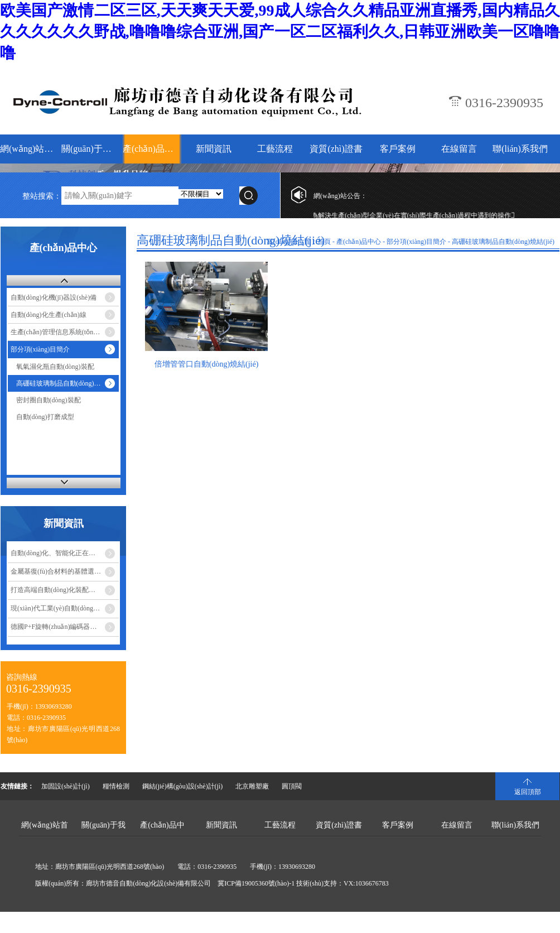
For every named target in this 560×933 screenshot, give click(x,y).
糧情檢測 (116, 786)
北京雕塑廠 (252, 786)
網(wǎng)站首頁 (29, 149)
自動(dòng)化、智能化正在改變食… (63, 553)
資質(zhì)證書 (336, 149)
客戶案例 (398, 149)
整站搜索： (42, 196)
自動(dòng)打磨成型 (45, 417)
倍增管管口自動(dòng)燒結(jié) (207, 364)
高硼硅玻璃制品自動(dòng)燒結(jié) (503, 242)
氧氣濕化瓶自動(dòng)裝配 (55, 367)
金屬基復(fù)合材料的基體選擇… (59, 571)
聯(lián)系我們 (520, 149)
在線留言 (459, 149)
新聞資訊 (214, 149)
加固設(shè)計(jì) (66, 786)
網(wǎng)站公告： (340, 196)
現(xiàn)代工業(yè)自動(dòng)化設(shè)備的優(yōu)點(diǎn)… (65, 608)
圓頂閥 (292, 786)
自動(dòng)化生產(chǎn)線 (49, 315)
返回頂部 (528, 792)
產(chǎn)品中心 (152, 149)
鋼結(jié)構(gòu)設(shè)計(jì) (183, 786)
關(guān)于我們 (91, 149)
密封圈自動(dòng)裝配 (49, 400)
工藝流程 (275, 149)
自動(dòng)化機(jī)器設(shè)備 (54, 297)
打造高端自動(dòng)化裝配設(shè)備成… (65, 590)
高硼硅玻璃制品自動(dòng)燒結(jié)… (68, 383)
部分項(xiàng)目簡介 (40, 349)
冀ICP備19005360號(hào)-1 (256, 883)
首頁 (324, 242)
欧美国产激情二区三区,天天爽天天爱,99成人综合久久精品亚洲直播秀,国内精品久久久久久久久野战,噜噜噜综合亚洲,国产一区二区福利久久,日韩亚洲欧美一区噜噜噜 (280, 32)
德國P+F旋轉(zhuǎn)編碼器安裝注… (64, 627)
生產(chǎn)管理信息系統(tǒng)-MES (63, 332)
